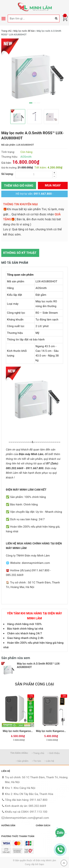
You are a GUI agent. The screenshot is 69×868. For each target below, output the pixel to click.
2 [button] (35, 103)
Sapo (41, 864)
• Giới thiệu (54, 753)
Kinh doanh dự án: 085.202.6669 (26, 806)
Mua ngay (53, 185)
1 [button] (31, 103)
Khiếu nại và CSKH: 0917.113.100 (26, 812)
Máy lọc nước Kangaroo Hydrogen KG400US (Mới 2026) (18, 731)
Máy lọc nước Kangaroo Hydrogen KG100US (51, 731)
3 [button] (38, 103)
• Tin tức (36, 761)
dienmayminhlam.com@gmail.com (27, 818)
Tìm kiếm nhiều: (19, 753)
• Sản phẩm (22, 761)
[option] (34, 72)
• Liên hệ (49, 761)
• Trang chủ (38, 753)
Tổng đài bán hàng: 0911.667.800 (26, 800)
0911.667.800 (43, 194)
